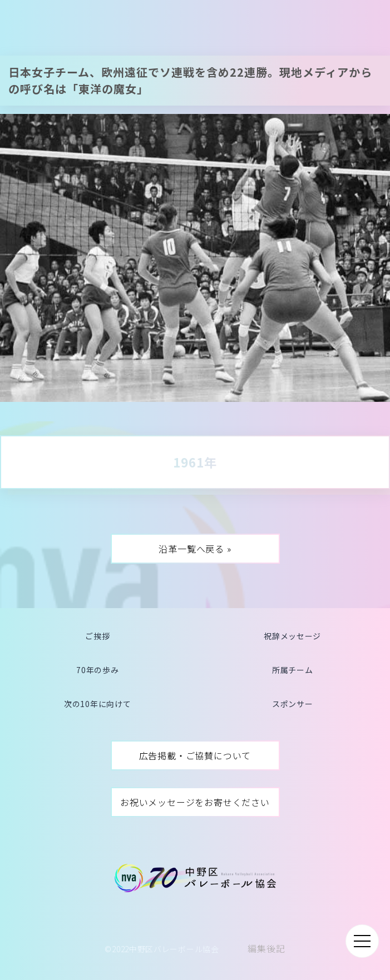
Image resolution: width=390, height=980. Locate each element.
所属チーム (293, 670)
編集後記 (266, 948)
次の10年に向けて (97, 704)
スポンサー (293, 704)
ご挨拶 (97, 636)
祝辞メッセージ (292, 636)
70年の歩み (97, 670)
